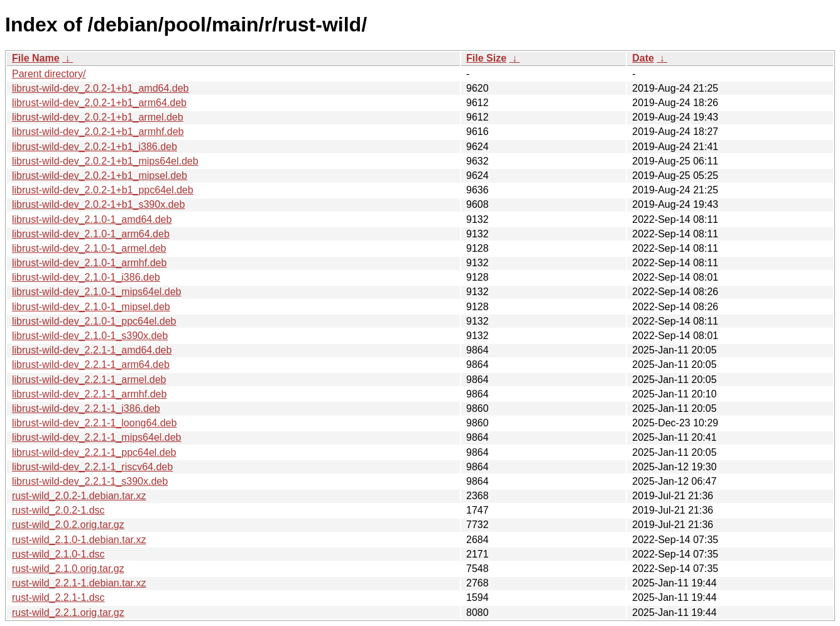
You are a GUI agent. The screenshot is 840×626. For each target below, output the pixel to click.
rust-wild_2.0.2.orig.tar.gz (68, 525)
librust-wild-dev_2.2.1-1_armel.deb (89, 380)
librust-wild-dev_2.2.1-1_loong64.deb (94, 423)
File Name (36, 58)
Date (643, 58)
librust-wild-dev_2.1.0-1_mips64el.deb (96, 292)
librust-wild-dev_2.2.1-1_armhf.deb (89, 394)
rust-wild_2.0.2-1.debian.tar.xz (79, 496)
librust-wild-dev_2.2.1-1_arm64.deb (91, 364)
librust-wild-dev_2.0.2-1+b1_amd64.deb (101, 88)
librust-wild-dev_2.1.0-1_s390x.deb (90, 336)
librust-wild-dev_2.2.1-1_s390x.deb (90, 481)
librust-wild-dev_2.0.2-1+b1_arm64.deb (99, 103)
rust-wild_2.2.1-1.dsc (58, 597)
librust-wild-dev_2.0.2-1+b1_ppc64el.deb (103, 190)
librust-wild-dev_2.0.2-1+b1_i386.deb (95, 147)
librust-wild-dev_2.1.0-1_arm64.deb (91, 234)
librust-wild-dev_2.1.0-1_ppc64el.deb (94, 321)
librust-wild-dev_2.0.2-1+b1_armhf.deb (98, 132)
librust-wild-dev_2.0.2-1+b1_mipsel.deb (100, 175)
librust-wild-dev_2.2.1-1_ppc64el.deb (94, 452)
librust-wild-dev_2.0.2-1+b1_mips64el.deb (105, 161)
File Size (486, 58)
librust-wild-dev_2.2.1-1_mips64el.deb (96, 437)
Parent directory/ (49, 74)
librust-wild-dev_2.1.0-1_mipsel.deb (91, 307)
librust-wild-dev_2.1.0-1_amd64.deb (92, 219)
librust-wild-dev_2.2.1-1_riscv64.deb (92, 467)
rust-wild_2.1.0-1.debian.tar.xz (79, 540)
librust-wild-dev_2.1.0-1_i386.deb (86, 277)
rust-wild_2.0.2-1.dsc (58, 510)
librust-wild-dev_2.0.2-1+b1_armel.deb (98, 117)
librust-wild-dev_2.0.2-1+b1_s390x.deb (98, 204)
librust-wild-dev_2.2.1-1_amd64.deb (92, 350)
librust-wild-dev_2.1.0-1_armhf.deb (89, 263)
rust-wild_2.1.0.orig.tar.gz (68, 569)
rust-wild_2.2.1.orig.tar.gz (68, 613)
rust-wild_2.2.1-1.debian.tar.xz (79, 583)
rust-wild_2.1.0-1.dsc (58, 554)
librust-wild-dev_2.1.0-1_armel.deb (89, 248)
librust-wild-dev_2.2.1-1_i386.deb (86, 408)
